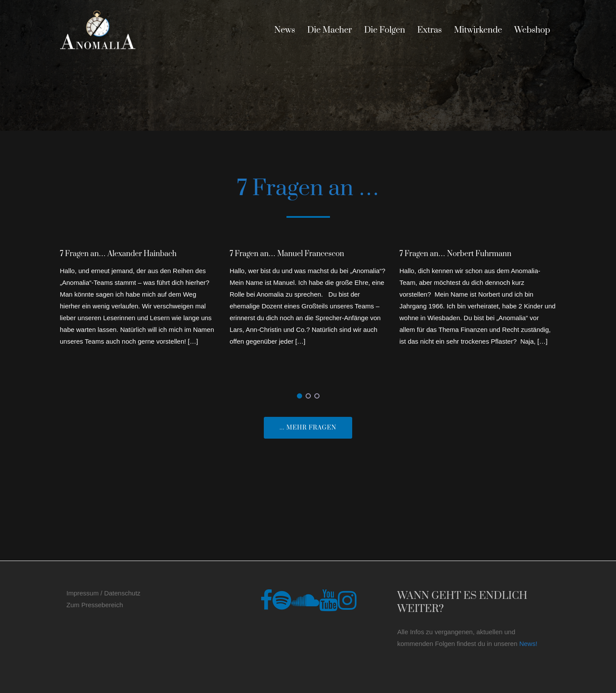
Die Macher (330, 30)
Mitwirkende (478, 30)
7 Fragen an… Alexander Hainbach (118, 254)
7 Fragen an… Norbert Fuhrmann (456, 254)
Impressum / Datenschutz (104, 593)
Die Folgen (384, 30)
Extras (430, 30)
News (285, 30)
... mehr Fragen (308, 428)
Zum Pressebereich (95, 605)
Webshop (532, 30)
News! (528, 644)
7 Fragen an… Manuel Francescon (287, 254)
